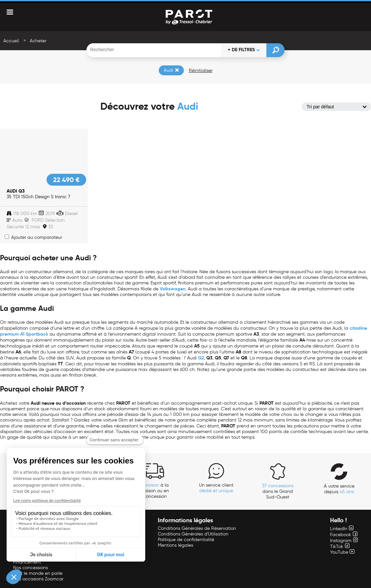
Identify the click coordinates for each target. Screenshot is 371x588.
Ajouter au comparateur (33, 237)
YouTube (342, 552)
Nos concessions (31, 568)
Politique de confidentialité (186, 540)
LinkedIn (342, 529)
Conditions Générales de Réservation (197, 528)
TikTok (340, 547)
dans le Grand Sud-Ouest (278, 491)
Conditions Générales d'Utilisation (193, 534)
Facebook (344, 535)
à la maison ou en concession (155, 491)
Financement (27, 562)
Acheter (38, 41)
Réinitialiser (201, 71)
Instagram (344, 541)
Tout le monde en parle (38, 573)
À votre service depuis (339, 489)
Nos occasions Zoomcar (38, 579)
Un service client (216, 488)
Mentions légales (175, 545)
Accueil (11, 41)
